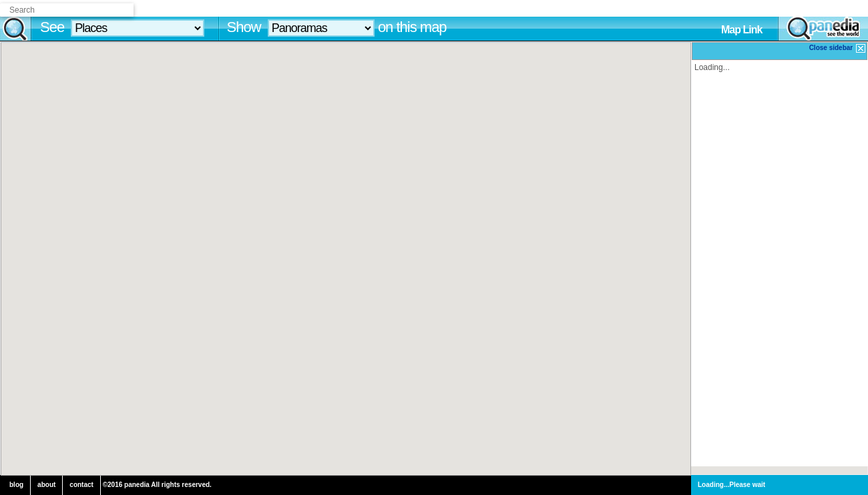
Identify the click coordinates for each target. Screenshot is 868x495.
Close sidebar (838, 48)
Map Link (741, 30)
